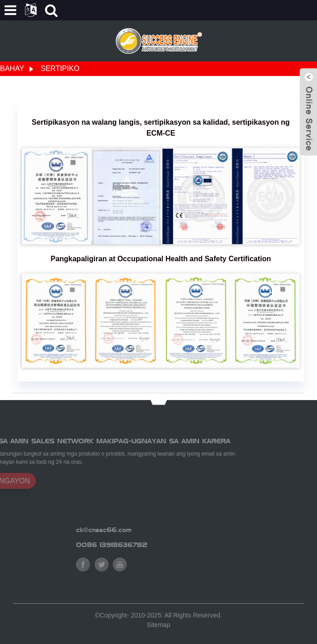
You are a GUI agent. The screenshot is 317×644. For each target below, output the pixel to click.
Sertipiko (60, 68)
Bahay (12, 68)
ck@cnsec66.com (137, 530)
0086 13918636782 (145, 545)
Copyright (113, 619)
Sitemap (158, 629)
